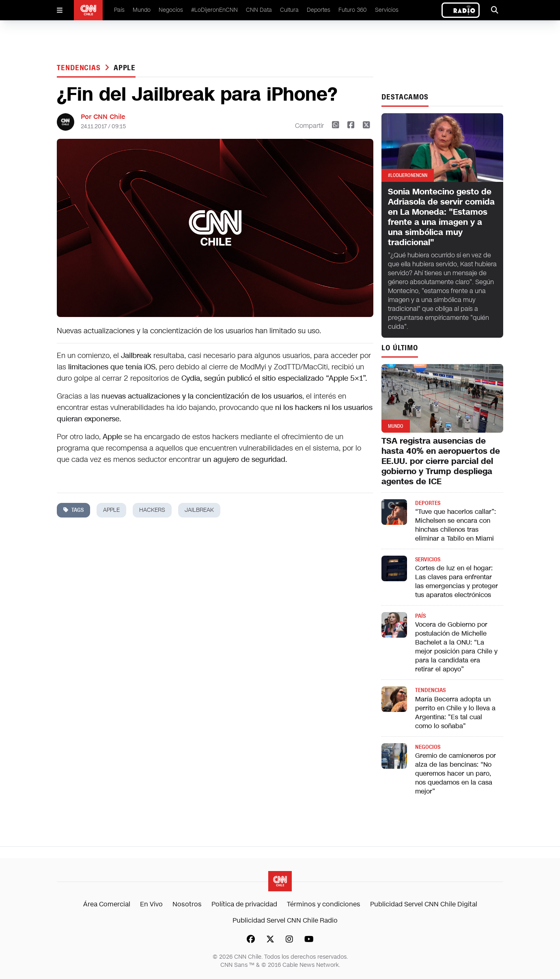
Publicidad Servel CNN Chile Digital (424, 904)
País (119, 10)
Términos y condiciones (324, 904)
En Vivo (151, 904)
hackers (152, 510)
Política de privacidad (244, 904)
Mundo (142, 10)
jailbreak (199, 510)
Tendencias (80, 68)
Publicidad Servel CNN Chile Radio (285, 920)
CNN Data (259, 10)
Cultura (289, 10)
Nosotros (187, 904)
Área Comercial (107, 904)
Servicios (387, 10)
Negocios (171, 10)
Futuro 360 (353, 10)
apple (125, 68)
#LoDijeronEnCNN (214, 10)
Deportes (319, 10)
